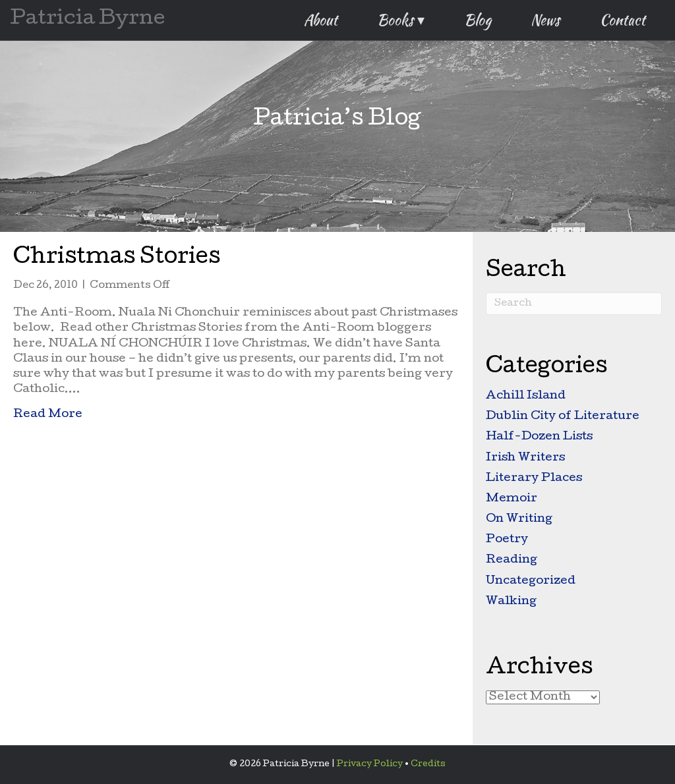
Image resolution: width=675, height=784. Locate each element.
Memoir (512, 499)
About (321, 20)
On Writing (519, 519)
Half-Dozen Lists (539, 437)
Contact (623, 20)
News (545, 20)
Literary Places (534, 479)
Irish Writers (525, 458)
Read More (48, 414)
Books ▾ (401, 20)
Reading (512, 560)
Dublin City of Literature (563, 417)
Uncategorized (531, 581)
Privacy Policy (370, 765)
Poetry (507, 540)
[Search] (574, 304)
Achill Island (526, 396)
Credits (428, 765)
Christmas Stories (117, 259)
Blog (478, 20)
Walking (511, 602)
